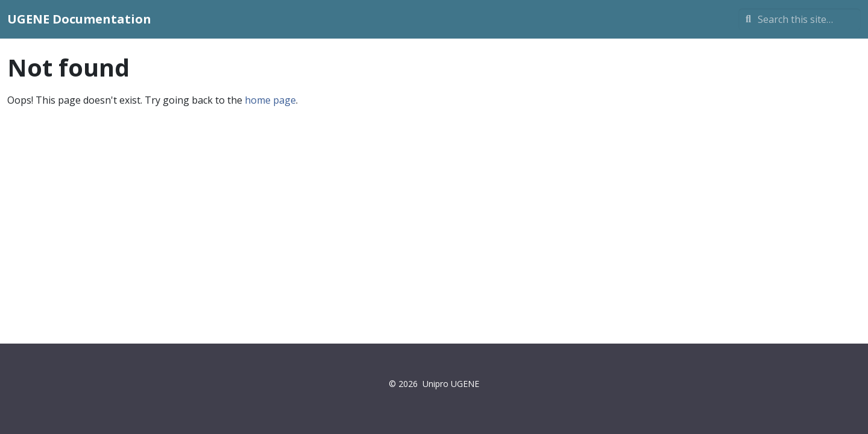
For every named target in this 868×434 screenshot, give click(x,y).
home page (270, 100)
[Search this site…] (800, 19)
